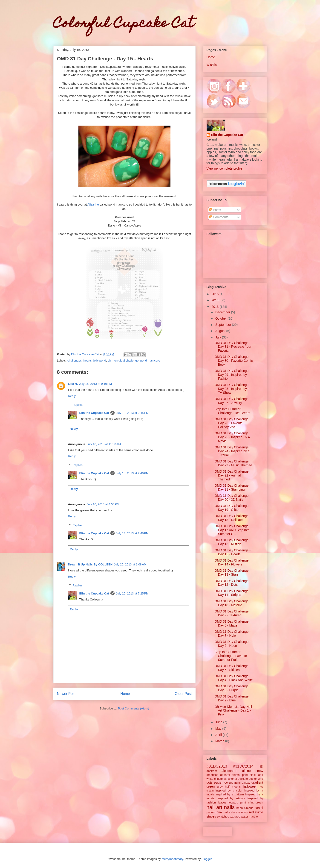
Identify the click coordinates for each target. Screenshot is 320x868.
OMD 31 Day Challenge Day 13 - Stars (231, 572)
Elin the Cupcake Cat (94, 413)
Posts (215, 210)
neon (240, 808)
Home (125, 694)
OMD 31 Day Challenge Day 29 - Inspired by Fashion (231, 375)
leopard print (237, 803)
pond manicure (150, 360)
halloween (250, 786)
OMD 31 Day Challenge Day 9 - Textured (231, 613)
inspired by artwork (231, 798)
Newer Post (66, 694)
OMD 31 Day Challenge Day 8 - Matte (231, 623)
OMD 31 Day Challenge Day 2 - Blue (231, 698)
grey (220, 787)
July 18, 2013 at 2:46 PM (132, 473)
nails (229, 807)
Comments (219, 217)
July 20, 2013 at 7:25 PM (132, 593)
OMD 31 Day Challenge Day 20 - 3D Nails (231, 498)
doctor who (256, 779)
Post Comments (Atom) (134, 708)
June (219, 722)
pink (219, 812)
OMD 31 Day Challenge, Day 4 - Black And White (234, 678)
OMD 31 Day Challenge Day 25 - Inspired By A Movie (232, 437)
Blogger (207, 859)
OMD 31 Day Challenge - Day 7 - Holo (232, 634)
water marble (249, 817)
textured (235, 817)
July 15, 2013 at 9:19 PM (95, 384)
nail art (215, 807)
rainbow (243, 812)
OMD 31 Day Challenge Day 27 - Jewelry (231, 401)
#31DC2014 (243, 766)
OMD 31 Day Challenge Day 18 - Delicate (231, 518)
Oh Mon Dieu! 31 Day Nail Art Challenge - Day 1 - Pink (233, 711)
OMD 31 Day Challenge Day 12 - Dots (231, 583)
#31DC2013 (217, 766)
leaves (222, 803)
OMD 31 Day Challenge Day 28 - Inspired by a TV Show (232, 389)
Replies (77, 405)
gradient (257, 783)
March (220, 741)
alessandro (229, 771)
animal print (240, 775)
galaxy (246, 783)
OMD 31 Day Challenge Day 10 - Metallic (231, 603)
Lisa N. (73, 384)
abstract (212, 771)
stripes (211, 816)
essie (218, 783)
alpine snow (252, 771)
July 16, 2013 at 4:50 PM (103, 504)
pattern (211, 812)
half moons (233, 787)
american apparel (218, 775)
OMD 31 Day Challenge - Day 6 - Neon (232, 644)
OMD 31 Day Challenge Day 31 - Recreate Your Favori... (233, 347)
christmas (220, 779)
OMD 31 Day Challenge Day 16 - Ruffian (231, 542)
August (221, 331)
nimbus (249, 808)
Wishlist (212, 65)
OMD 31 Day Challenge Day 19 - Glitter (231, 508)
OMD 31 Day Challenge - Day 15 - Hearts (232, 552)
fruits (237, 783)
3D (261, 767)
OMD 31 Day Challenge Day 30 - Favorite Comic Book (234, 361)
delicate (243, 779)
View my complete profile (224, 168)
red (251, 812)
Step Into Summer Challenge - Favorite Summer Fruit (231, 656)
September (224, 325)
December (223, 312)
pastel (259, 808)
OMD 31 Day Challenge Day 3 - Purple (231, 688)
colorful (232, 779)
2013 (215, 307)
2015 (215, 294)
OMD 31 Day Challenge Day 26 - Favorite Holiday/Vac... (231, 423)
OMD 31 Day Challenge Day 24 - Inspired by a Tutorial (232, 451)
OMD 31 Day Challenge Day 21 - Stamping (231, 487)
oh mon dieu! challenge (123, 360)
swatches (223, 817)
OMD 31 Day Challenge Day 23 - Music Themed (233, 463)
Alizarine (93, 204)
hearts (87, 360)
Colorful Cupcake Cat (124, 24)
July (219, 337)
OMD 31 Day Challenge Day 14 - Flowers (231, 562)
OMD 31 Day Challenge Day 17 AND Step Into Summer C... (232, 530)
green (211, 786)
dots (210, 783)
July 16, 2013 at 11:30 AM (104, 444)
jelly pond (100, 360)
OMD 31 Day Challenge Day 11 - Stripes (231, 593)
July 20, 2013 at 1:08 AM (130, 564)
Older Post (183, 694)
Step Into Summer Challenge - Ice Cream (232, 411)
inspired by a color (229, 791)
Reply (72, 396)
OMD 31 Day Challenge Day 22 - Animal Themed (231, 475)
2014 (215, 300)
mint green (255, 803)
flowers (228, 783)
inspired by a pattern (230, 794)
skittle (259, 812)
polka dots (230, 812)
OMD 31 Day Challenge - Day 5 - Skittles (232, 668)
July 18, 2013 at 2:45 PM (132, 413)
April (219, 735)
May (219, 729)
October (222, 318)
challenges (75, 360)
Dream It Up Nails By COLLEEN (90, 564)
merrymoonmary (173, 859)
